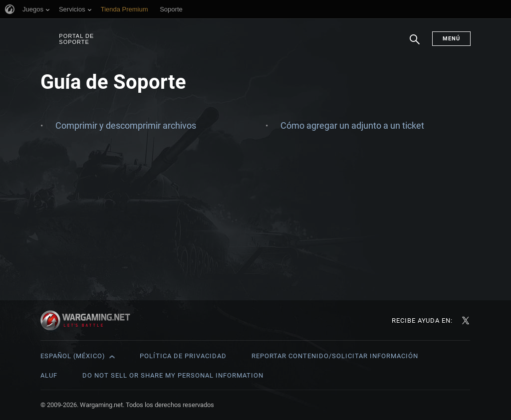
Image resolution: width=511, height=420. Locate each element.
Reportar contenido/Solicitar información (335, 356)
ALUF (49, 375)
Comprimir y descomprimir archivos (126, 125)
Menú (451, 39)
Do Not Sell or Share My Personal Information (173, 375)
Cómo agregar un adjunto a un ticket (352, 125)
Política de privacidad (183, 356)
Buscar (415, 44)
